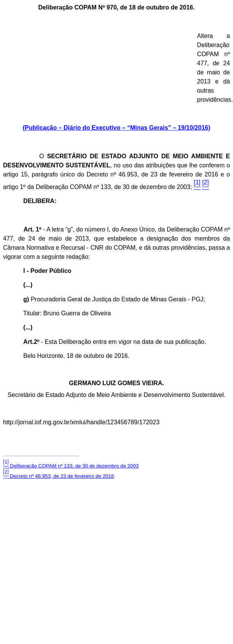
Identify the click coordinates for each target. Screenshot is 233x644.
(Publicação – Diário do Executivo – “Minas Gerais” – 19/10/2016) (117, 128)
